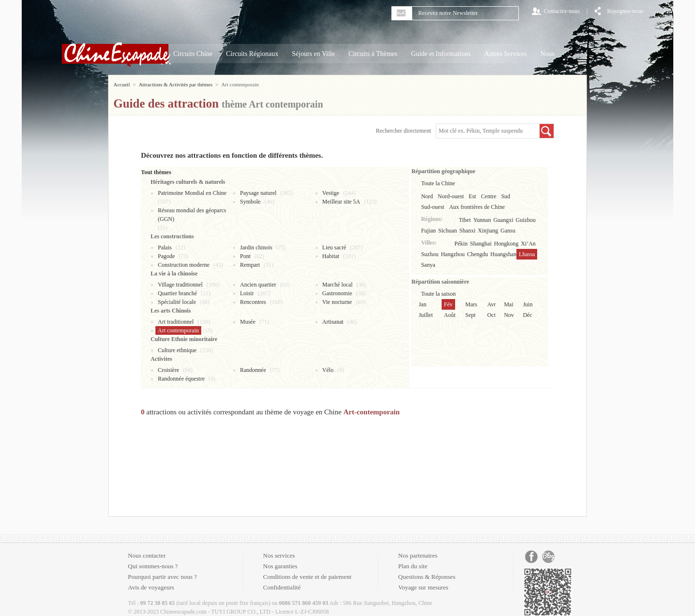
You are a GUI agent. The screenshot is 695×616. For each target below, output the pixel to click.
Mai (508, 304)
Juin (528, 304)
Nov (509, 315)
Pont (245, 256)
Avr (491, 304)
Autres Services (505, 54)
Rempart (250, 265)
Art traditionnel (176, 322)
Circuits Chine (193, 54)
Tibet (465, 220)
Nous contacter (147, 555)
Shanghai (481, 244)
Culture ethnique (177, 350)
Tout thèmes (156, 172)
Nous (547, 54)
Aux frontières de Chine (477, 207)
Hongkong (507, 244)
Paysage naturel (258, 193)
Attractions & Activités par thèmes (175, 84)
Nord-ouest (451, 196)
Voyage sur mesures (423, 587)
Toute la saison (438, 294)
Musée (248, 322)
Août (450, 315)
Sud (506, 196)
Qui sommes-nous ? (153, 566)
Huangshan (503, 254)
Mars (471, 304)
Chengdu (478, 254)
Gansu (508, 231)
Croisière (168, 370)
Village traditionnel (180, 285)
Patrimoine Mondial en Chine (192, 193)
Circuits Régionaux (252, 54)
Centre (488, 196)
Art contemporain (178, 330)
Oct (491, 315)
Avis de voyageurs (151, 587)
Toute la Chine (438, 183)
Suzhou (430, 254)
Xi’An (528, 244)
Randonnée (253, 370)
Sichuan (448, 231)
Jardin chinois (256, 247)
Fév (448, 304)
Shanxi (467, 231)
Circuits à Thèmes (373, 54)
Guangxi (503, 220)
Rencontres (253, 302)
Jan (422, 304)
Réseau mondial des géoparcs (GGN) (192, 215)
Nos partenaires (418, 555)
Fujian (428, 231)
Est (472, 196)
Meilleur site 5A (341, 202)
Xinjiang (488, 231)
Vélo (328, 370)
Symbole (250, 202)
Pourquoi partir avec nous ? (162, 577)
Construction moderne (184, 265)
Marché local (338, 285)
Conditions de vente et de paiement (307, 577)
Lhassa (527, 254)
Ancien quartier (258, 285)
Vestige (331, 193)
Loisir (247, 293)
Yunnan (482, 220)
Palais (165, 247)
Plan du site (413, 566)
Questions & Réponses (427, 577)
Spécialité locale (177, 302)
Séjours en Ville (313, 54)
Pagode (166, 256)
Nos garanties (280, 566)
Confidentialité (282, 587)
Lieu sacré (334, 247)
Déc (527, 315)
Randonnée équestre (181, 379)
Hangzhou (452, 254)
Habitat (331, 256)
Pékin (461, 244)
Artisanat (333, 322)
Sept (470, 315)
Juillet (425, 315)
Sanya (428, 265)
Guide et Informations (441, 54)
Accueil (122, 84)
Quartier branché (177, 293)
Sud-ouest (432, 207)
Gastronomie (337, 293)
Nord (427, 196)
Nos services (279, 555)
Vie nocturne (337, 302)
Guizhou (526, 220)
